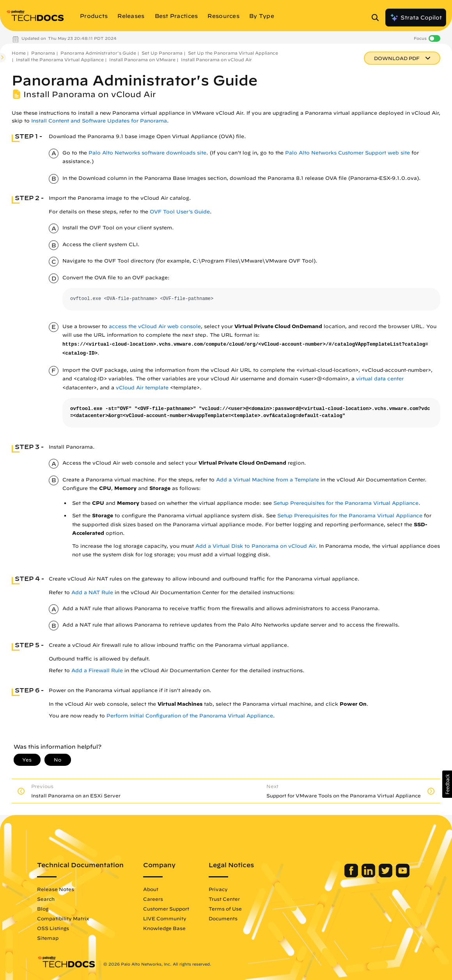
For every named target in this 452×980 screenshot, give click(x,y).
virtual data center (380, 379)
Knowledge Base (163, 928)
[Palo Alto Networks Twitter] (387, 875)
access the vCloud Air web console (155, 326)
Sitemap (46, 938)
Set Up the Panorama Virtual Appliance (233, 53)
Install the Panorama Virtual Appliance (60, 59)
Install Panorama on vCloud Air (216, 59)
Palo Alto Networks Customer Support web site (347, 153)
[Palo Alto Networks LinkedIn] (370, 875)
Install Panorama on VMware (142, 59)
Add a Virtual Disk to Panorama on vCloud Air (255, 546)
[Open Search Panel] (378, 18)
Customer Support (165, 909)
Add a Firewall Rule (97, 670)
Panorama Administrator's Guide (98, 53)
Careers (152, 899)
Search (44, 899)
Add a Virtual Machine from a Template (268, 480)
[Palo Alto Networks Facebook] (353, 875)
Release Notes (54, 889)
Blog (41, 909)
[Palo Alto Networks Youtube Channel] (404, 875)
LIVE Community (163, 918)
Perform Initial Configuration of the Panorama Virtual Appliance (190, 716)
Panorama (43, 53)
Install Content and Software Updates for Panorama (99, 121)
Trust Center (223, 899)
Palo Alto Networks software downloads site (147, 153)
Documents (222, 918)
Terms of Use (224, 909)
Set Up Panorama (162, 53)
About (149, 889)
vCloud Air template (142, 388)
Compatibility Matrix (61, 918)
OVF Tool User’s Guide (180, 212)
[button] (447, 784)
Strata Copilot (416, 18)
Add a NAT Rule (92, 592)
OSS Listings (51, 928)
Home (19, 53)
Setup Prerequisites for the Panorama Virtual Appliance (346, 503)
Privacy (217, 889)
